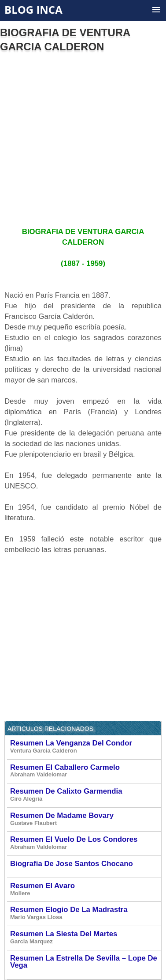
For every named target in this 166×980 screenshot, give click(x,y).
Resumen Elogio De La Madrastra (85, 913)
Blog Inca (33, 9)
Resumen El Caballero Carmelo (85, 771)
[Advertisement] (83, 136)
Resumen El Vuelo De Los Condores (85, 843)
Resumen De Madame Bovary (85, 819)
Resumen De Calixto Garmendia (85, 795)
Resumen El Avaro (85, 889)
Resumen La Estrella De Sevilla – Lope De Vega (85, 965)
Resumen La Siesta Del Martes (85, 938)
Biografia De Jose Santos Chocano (85, 866)
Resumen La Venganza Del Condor (85, 747)
